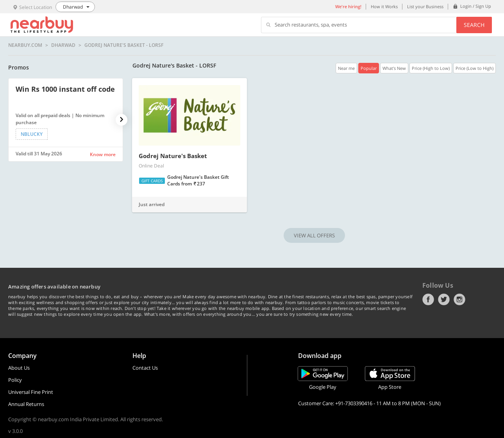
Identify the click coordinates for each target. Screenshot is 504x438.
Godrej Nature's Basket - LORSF (124, 45)
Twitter (444, 299)
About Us (19, 368)
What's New (394, 68)
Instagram (459, 299)
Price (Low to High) (475, 68)
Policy (15, 380)
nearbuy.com (25, 45)
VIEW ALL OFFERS (314, 235)
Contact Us (145, 368)
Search (474, 25)
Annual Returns (26, 404)
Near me (346, 68)
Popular (369, 68)
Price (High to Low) (431, 68)
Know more (103, 154)
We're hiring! (348, 6)
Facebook (428, 299)
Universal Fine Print (31, 392)
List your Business (425, 6)
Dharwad (63, 45)
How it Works (384, 6)
